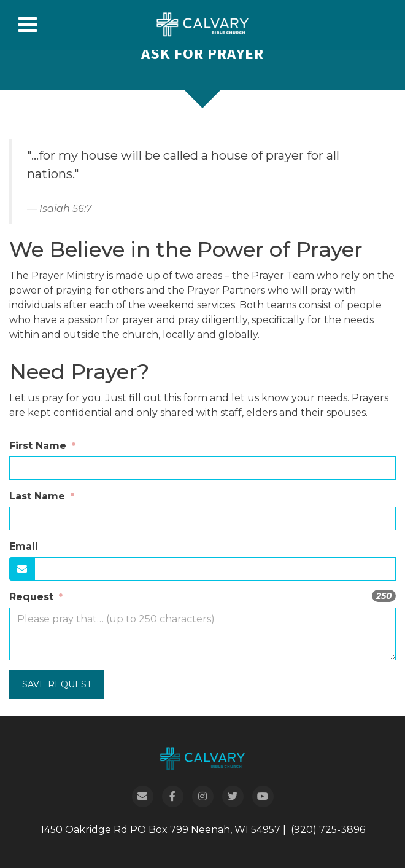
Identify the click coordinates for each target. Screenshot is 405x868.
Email (24, 546)
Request (33, 597)
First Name (39, 446)
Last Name (39, 496)
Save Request (57, 684)
